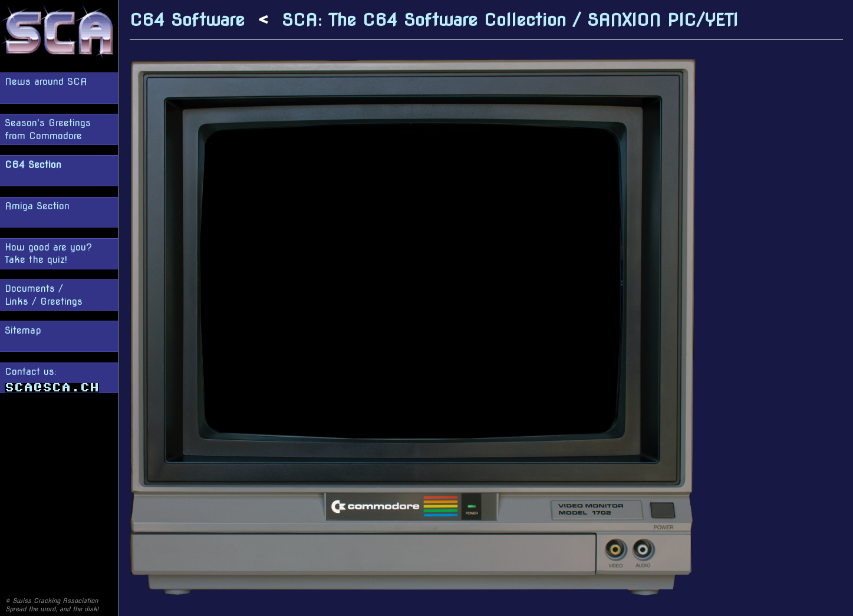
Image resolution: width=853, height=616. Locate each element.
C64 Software (187, 20)
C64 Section (33, 165)
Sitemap (23, 330)
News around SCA (46, 82)
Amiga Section (37, 206)
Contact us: (52, 379)
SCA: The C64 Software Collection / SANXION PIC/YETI (510, 20)
